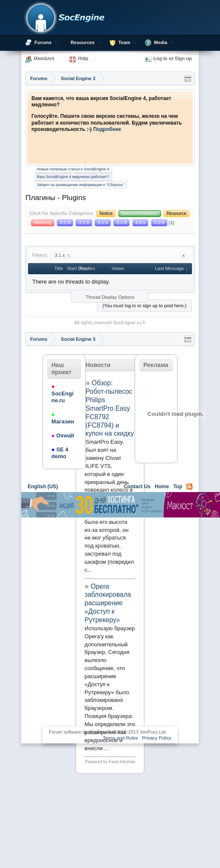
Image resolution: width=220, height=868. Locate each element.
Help (84, 59)
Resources (82, 42)
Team (124, 42)
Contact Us (137, 487)
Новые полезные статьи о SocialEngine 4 (73, 169)
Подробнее (107, 129)
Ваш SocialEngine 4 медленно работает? (73, 176)
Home (162, 487)
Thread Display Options (110, 297)
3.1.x (62, 255)
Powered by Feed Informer (110, 762)
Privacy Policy (157, 738)
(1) (163, 223)
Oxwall (63, 435)
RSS (189, 487)
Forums (43, 42)
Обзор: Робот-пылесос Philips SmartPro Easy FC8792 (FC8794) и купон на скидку (110, 408)
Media (161, 42)
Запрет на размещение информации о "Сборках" (80, 185)
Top (178, 487)
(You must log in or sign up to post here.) (144, 306)
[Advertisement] (102, 621)
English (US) (43, 487)
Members (45, 59)
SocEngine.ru (127, 323)
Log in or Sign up (169, 59)
